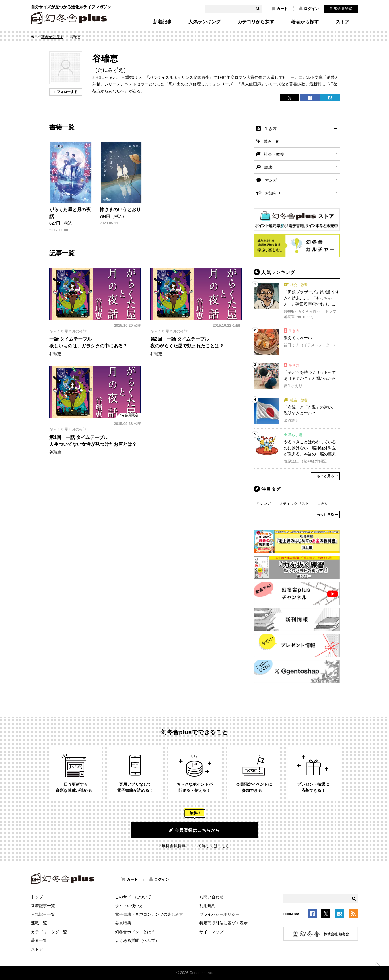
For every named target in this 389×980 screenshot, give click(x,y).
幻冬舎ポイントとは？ (135, 932)
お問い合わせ (211, 897)
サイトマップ (211, 932)
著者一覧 (39, 940)
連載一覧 (39, 923)
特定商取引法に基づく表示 (223, 923)
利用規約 (207, 906)
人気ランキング (205, 22)
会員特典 (123, 923)
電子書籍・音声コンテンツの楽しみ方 (149, 914)
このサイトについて (133, 897)
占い (325, 504)
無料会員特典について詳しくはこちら (196, 846)
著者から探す (305, 22)
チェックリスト (296, 504)
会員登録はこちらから (194, 830)
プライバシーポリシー (219, 914)
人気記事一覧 (43, 914)
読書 (269, 167)
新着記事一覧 (43, 906)
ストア (343, 22)
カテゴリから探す (256, 22)
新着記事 (162, 22)
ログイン (309, 9)
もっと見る (325, 476)
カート (279, 9)
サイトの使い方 (129, 906)
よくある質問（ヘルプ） (137, 940)
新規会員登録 (341, 8)
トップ (37, 897)
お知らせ (273, 193)
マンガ (271, 180)
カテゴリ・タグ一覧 (49, 932)
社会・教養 (274, 154)
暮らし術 (272, 141)
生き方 (271, 129)
